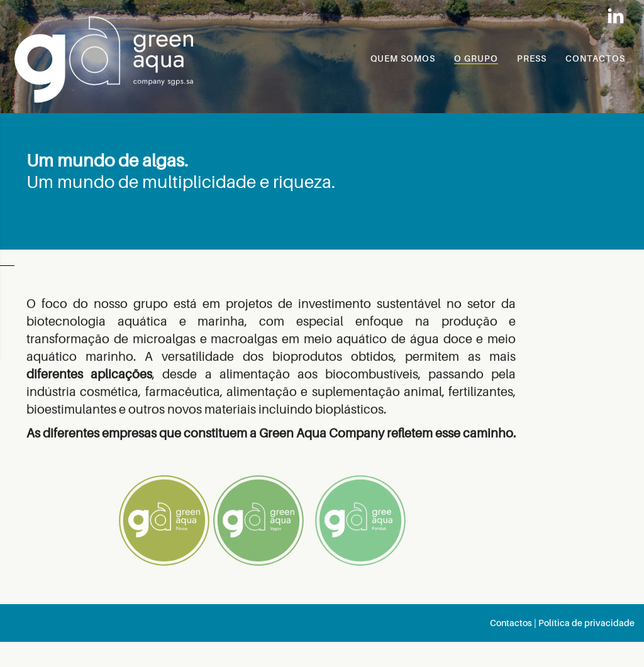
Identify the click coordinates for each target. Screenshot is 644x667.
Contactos (511, 623)
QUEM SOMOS (403, 58)
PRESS (532, 58)
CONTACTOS (595, 58)
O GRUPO (476, 58)
